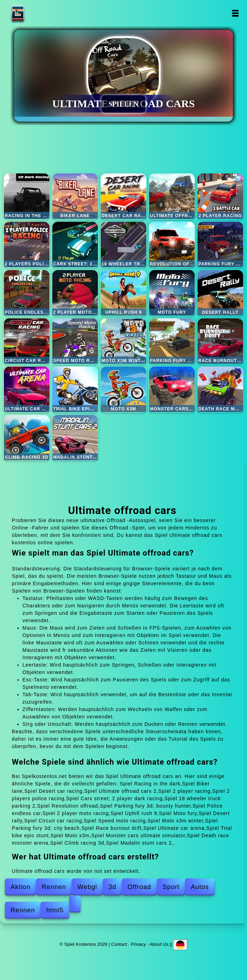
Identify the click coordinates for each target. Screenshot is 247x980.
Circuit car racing (27, 341)
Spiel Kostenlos (40, 13)
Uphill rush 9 (123, 293)
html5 (55, 910)
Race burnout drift (220, 341)
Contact (119, 944)
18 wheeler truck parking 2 (123, 244)
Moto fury (172, 293)
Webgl (87, 887)
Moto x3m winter (123, 341)
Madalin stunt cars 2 (75, 438)
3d (112, 887)
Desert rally (220, 293)
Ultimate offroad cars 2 (172, 196)
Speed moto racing (75, 341)
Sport (171, 887)
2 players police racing (27, 244)
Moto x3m (123, 389)
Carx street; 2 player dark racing (75, 244)
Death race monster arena (220, 389)
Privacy (138, 944)
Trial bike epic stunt (75, 389)
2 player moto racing (75, 293)
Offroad (139, 887)
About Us (159, 944)
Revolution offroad (172, 244)
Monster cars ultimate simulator (172, 389)
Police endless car (27, 293)
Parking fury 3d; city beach (172, 341)
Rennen (54, 887)
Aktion (20, 887)
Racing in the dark (27, 196)
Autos (200, 887)
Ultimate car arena (27, 389)
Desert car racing (123, 196)
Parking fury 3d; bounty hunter (220, 244)
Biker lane (75, 196)
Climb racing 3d (27, 438)
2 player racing (220, 196)
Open (235, 13)
